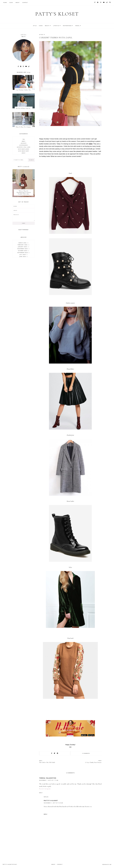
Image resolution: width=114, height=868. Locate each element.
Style (34, 26)
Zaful (91, 144)
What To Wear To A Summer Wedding (24, 127)
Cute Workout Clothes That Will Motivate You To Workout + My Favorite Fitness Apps (24, 90)
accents (24, 143)
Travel (79, 26)
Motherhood (68, 26)
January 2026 (24, 247)
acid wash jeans (24, 149)
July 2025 (24, 255)
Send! (24, 223)
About (18, 2)
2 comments (86, 753)
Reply (41, 793)
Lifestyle (57, 26)
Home (5, 2)
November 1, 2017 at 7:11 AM (49, 780)
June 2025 (24, 257)
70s (24, 139)
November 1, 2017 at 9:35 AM (53, 803)
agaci (24, 153)
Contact (25, 2)
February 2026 (24, 245)
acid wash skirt (24, 151)
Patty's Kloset (57, 14)
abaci (24, 141)
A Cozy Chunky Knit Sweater (87, 762)
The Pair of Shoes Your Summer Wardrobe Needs (24, 108)
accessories (24, 145)
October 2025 (24, 251)
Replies (46, 797)
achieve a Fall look (24, 147)
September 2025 (24, 253)
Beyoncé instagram (45, 789)
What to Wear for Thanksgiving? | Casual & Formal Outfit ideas (24, 192)
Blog (11, 2)
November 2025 (24, 249)
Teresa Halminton (48, 778)
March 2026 (24, 243)
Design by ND (107, 864)
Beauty (47, 26)
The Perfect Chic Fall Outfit (54, 762)
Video (40, 26)
